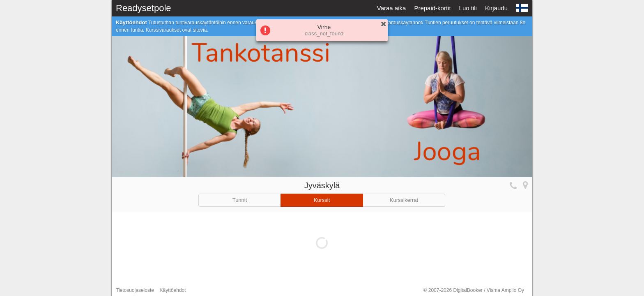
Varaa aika (392, 8)
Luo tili (468, 8)
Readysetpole (144, 8)
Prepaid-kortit (432, 8)
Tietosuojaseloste (135, 290)
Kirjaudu (496, 8)
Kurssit (322, 200)
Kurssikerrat (404, 200)
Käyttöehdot (173, 290)
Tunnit (240, 200)
